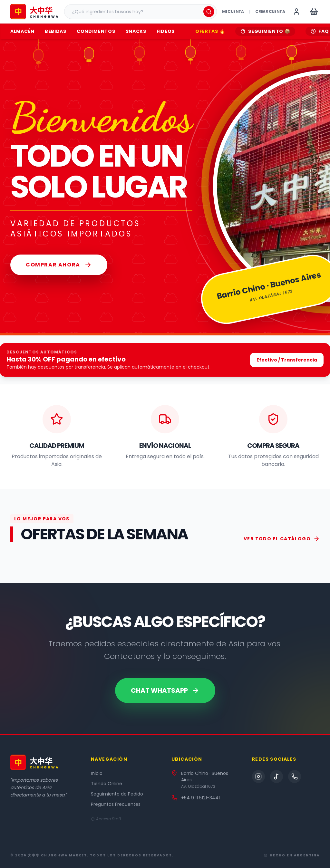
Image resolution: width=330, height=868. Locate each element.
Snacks (136, 31)
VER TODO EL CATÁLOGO (282, 539)
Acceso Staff (106, 819)
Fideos (166, 31)
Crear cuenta (270, 12)
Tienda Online (107, 784)
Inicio (97, 773)
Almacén (22, 31)
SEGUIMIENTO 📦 (265, 31)
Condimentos (96, 31)
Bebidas (56, 31)
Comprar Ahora (59, 265)
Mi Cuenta (233, 12)
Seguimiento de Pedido (117, 794)
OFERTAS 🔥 (210, 31)
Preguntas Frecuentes (116, 804)
